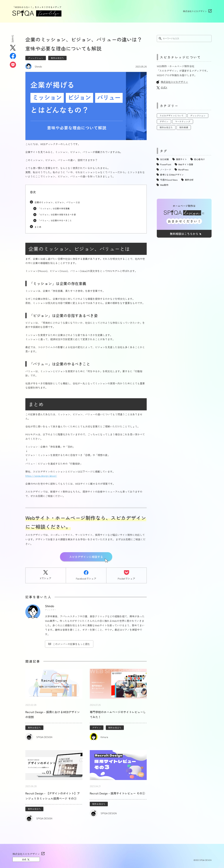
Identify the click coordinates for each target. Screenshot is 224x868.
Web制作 (164, 185)
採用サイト (181, 159)
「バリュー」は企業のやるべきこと (55, 220)
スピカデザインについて (172, 116)
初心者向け (199, 159)
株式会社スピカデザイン (195, 11)
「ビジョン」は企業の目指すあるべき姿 (57, 215)
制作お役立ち (57, 58)
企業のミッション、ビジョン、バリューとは (57, 202)
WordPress (183, 169)
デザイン (97, 728)
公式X (164, 87)
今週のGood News (169, 180)
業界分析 (189, 180)
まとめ (38, 227)
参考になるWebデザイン (172, 175)
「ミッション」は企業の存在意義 (54, 208)
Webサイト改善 (186, 164)
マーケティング (183, 121)
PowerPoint (166, 164)
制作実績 (184, 127)
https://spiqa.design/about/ (41, 476)
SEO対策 (164, 159)
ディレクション (36, 58)
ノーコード (166, 169)
